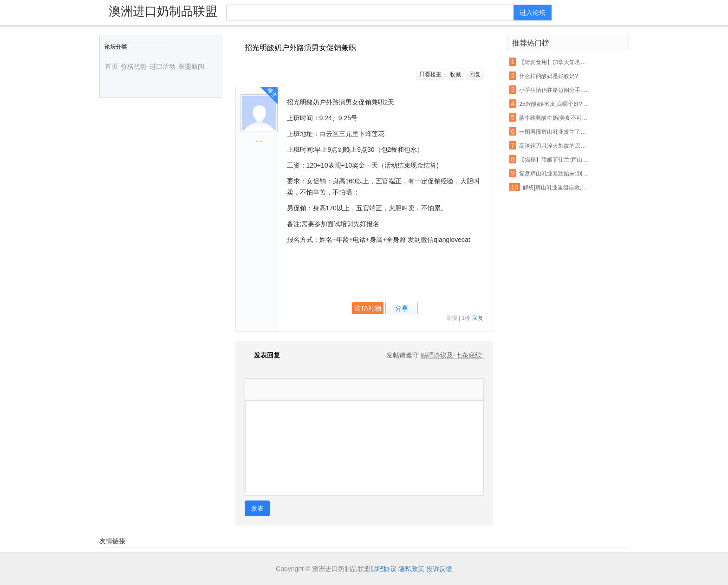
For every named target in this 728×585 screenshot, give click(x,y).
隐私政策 (411, 569)
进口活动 (162, 66)
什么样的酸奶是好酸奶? (549, 76)
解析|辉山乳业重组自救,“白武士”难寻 (558, 188)
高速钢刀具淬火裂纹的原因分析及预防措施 (554, 146)
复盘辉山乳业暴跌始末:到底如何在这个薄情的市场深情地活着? (554, 174)
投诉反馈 (439, 569)
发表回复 (262, 355)
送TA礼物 (368, 308)
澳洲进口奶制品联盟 (163, 11)
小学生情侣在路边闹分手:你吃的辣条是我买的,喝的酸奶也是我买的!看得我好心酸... (554, 90)
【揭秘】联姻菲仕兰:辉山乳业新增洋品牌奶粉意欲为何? (554, 160)
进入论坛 (533, 13)
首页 (111, 66)
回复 (475, 74)
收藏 (455, 74)
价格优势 (134, 66)
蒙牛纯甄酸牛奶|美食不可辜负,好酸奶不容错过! (554, 118)
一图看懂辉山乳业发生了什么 (554, 132)
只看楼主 (430, 74)
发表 (257, 508)
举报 (452, 318)
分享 (402, 308)
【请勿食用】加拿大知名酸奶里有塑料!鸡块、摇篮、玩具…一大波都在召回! (554, 62)
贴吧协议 (383, 569)
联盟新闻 (191, 66)
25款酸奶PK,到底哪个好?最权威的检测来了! (554, 104)
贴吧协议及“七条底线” (452, 355)
